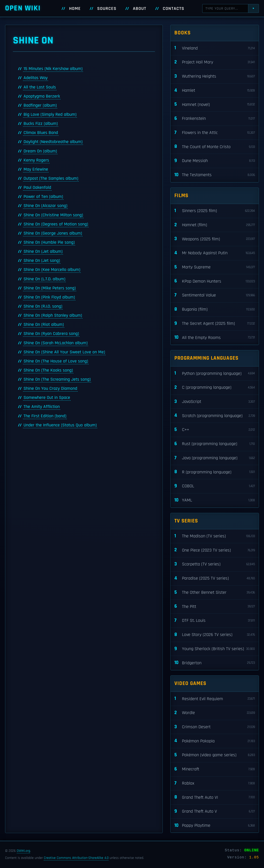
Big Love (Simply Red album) (50, 115)
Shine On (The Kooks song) (48, 370)
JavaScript (215, 402)
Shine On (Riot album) (44, 325)
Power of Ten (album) (43, 197)
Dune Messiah (215, 161)
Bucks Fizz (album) (41, 124)
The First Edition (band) (45, 416)
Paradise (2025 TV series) (215, 578)
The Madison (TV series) (215, 536)
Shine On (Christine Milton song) (53, 215)
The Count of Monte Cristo (215, 147)
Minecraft (215, 769)
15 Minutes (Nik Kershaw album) (53, 69)
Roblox (215, 783)
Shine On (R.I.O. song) (43, 306)
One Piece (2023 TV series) (215, 550)
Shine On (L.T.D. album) (44, 279)
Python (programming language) (215, 373)
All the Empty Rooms (215, 338)
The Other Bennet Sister (215, 593)
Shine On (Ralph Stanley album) (53, 315)
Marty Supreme (215, 267)
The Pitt (215, 607)
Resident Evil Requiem (215, 699)
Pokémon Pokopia (215, 741)
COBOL (215, 486)
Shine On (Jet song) (42, 261)
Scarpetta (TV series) (215, 564)
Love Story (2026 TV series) (215, 635)
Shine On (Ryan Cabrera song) (51, 334)
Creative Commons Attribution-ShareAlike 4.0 (76, 858)
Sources (107, 9)
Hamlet (215, 91)
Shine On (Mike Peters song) (50, 288)
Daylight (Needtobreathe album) (53, 142)
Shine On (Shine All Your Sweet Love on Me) (64, 352)
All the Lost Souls (40, 87)
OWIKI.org (23, 851)
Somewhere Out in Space (47, 398)
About (140, 9)
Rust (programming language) (215, 444)
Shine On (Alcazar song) (45, 206)
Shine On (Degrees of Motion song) (56, 224)
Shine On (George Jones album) (53, 233)
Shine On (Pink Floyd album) (49, 297)
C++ (215, 430)
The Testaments (215, 175)
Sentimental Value (215, 295)
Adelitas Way (36, 78)
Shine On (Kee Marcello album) (52, 270)
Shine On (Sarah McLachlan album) (56, 343)
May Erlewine (36, 169)
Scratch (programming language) (215, 416)
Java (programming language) (215, 458)
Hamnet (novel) (215, 105)
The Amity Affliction (42, 407)
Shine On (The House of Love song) (56, 361)
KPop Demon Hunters (215, 281)
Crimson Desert (215, 727)
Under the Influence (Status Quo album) (60, 425)
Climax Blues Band (41, 133)
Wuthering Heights (215, 76)
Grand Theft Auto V (215, 812)
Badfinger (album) (40, 105)
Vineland (215, 48)
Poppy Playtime (215, 826)
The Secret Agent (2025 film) (215, 324)
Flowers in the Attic (215, 133)
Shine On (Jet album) (43, 252)
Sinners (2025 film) (215, 211)
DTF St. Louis (215, 621)
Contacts (174, 9)
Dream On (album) (40, 151)
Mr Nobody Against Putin (215, 253)
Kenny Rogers (36, 160)
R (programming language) (215, 472)
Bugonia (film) (215, 310)
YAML (215, 500)
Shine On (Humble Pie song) (49, 242)
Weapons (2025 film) (215, 239)
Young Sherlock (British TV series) (215, 649)
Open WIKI (23, 8)
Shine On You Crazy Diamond (50, 389)
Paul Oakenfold (37, 188)
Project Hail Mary (215, 62)
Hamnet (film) (215, 225)
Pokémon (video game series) (215, 755)
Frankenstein (215, 119)
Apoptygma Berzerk (42, 96)
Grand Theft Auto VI (215, 797)
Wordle (215, 713)
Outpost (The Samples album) (51, 178)
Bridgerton (215, 663)
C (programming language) (215, 388)
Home (75, 9)
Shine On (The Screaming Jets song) (57, 379)
